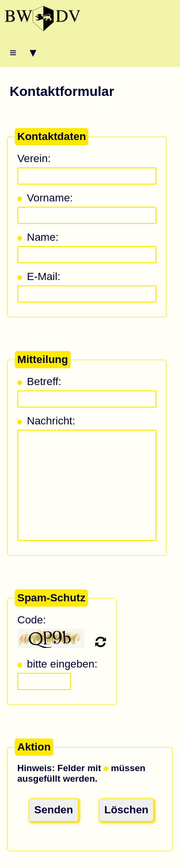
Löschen (126, 810)
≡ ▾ (23, 53)
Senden (54, 810)
